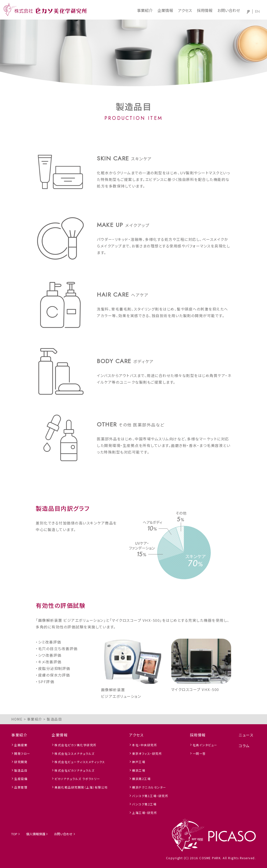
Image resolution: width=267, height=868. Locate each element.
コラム (244, 746)
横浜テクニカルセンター (149, 787)
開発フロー (22, 753)
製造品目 (21, 770)
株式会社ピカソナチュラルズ (75, 770)
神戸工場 (139, 762)
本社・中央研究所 (145, 745)
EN (257, 11)
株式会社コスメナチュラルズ (75, 753)
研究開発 (21, 762)
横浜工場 (139, 770)
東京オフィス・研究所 (147, 753)
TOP (14, 834)
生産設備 (21, 779)
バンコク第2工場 (144, 804)
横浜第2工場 (141, 779)
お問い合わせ (229, 10)
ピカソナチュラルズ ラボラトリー (77, 779)
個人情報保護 (36, 834)
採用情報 (205, 10)
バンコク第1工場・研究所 (150, 796)
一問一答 (199, 753)
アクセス (185, 10)
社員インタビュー (205, 745)
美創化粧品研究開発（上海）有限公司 (81, 787)
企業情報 (165, 10)
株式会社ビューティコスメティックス (80, 762)
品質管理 (21, 787)
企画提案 (21, 745)
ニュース (246, 735)
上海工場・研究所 (145, 813)
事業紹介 (145, 10)
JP (249, 11)
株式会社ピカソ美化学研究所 (76, 745)
